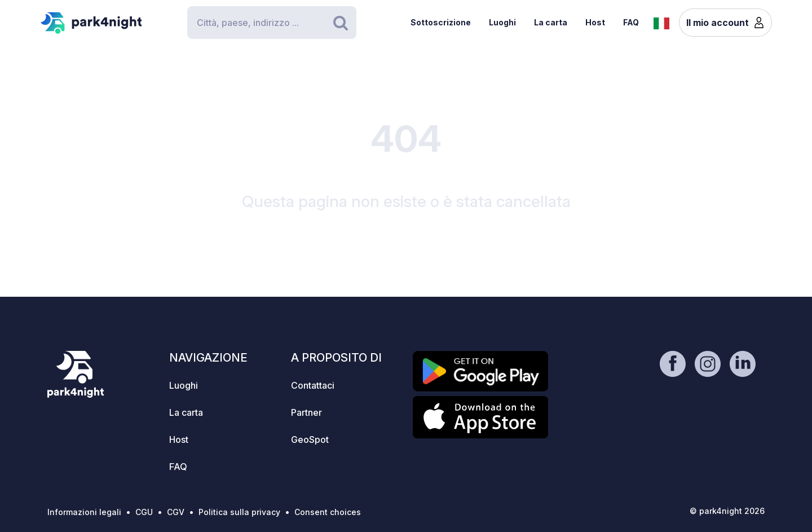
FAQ (631, 22)
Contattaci (313, 385)
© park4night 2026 (727, 511)
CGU (144, 512)
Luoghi (502, 22)
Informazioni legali (84, 512)
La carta (551, 22)
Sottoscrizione (441, 22)
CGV (176, 512)
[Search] (272, 23)
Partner (306, 412)
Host (595, 22)
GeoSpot (310, 439)
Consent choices (328, 512)
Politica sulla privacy (239, 512)
